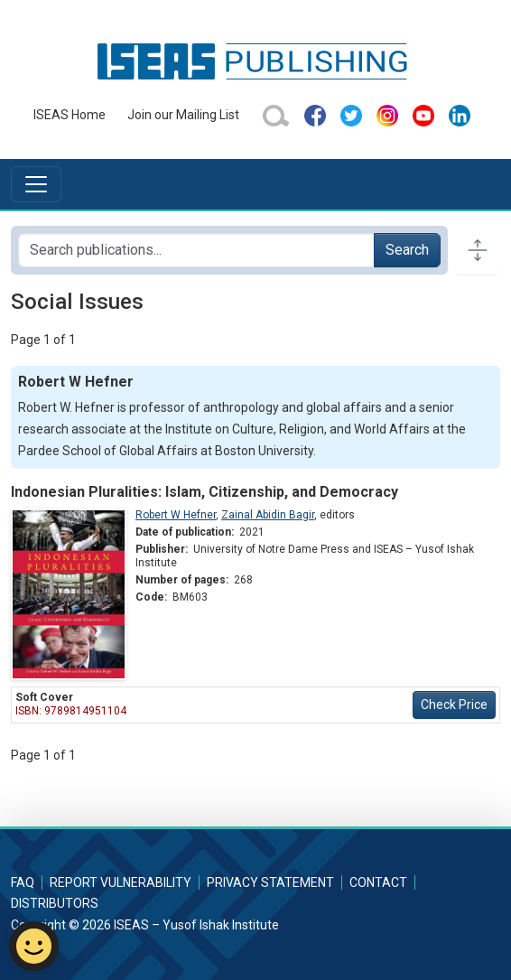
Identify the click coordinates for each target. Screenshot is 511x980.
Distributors (55, 903)
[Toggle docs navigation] (478, 250)
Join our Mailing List (183, 115)
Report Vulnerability (121, 882)
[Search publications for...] (196, 250)
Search (407, 250)
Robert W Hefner (176, 515)
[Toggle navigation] (36, 184)
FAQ (23, 882)
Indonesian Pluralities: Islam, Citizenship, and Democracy (204, 492)
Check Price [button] (454, 705)
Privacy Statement (270, 882)
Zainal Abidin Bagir (268, 515)
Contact (378, 882)
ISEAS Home (70, 115)
